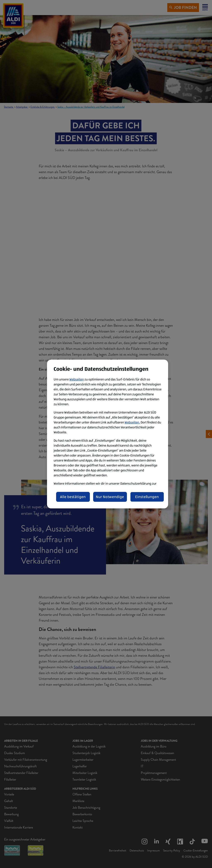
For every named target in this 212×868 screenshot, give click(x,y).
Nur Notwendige (110, 497)
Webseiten (77, 379)
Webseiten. (132, 422)
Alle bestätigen (73, 497)
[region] (108, 434)
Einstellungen (147, 497)
